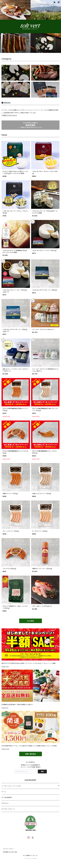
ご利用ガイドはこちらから (9, 115)
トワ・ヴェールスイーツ (8, 809)
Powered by (31, 859)
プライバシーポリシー (9, 849)
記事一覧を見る (31, 754)
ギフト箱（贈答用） (7, 797)
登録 (42, 771)
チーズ (3, 792)
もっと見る (31, 621)
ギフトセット (5, 803)
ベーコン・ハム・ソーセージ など (11, 786)
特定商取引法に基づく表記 (10, 852)
